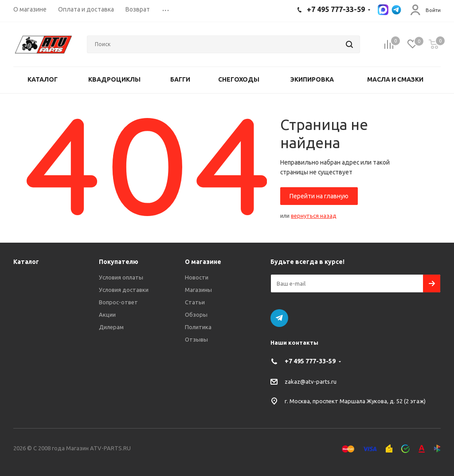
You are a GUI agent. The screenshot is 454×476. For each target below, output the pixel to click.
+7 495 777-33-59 (310, 361)
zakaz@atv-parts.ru (311, 382)
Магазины (198, 290)
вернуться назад (314, 216)
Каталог (26, 262)
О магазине (203, 262)
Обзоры (196, 315)
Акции (107, 315)
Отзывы (196, 339)
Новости (197, 277)
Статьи (195, 302)
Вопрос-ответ (118, 302)
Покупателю (119, 262)
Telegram (279, 318)
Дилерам (111, 327)
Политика (198, 327)
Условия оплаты (121, 277)
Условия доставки (124, 290)
